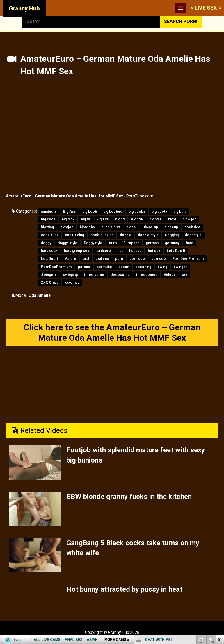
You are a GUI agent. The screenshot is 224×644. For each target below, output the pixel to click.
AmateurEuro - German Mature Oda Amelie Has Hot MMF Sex (64, 196)
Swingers (49, 275)
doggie (126, 235)
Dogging (172, 235)
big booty (159, 211)
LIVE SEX (206, 8)
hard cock (49, 251)
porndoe (159, 259)
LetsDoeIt (49, 259)
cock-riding (74, 235)
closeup (171, 227)
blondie (155, 219)
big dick (68, 219)
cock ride (192, 227)
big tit (85, 219)
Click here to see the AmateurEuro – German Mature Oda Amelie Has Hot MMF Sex (112, 332)
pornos (84, 267)
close (131, 227)
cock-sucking (102, 235)
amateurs (49, 211)
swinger (180, 267)
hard (190, 243)
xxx (185, 275)
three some (94, 275)
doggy (46, 243)
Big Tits (103, 219)
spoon (124, 267)
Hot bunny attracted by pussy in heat (124, 589)
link (219, 553)
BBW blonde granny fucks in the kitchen (129, 497)
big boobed (113, 211)
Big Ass (70, 211)
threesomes (147, 275)
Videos (170, 275)
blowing (47, 227)
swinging (70, 275)
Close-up (150, 227)
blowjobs (87, 227)
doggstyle (193, 235)
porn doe (137, 259)
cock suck (50, 235)
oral (86, 259)
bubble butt (111, 227)
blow (172, 219)
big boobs (137, 211)
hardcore (103, 251)
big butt (179, 211)
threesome (120, 275)
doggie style (148, 235)
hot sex (154, 251)
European (131, 243)
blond (120, 219)
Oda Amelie (40, 295)
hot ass (135, 251)
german (152, 243)
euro (113, 243)
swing (162, 267)
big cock (48, 219)
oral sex (102, 259)
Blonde (137, 219)
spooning (143, 267)
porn (119, 259)
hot (120, 251)
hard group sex (77, 251)
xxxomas (72, 283)
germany (172, 243)
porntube (104, 267)
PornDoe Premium (188, 259)
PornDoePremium (56, 267)
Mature (70, 259)
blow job (189, 219)
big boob (90, 211)
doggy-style (67, 243)
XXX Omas (50, 283)
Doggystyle (93, 243)
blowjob (67, 227)
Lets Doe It (176, 251)
